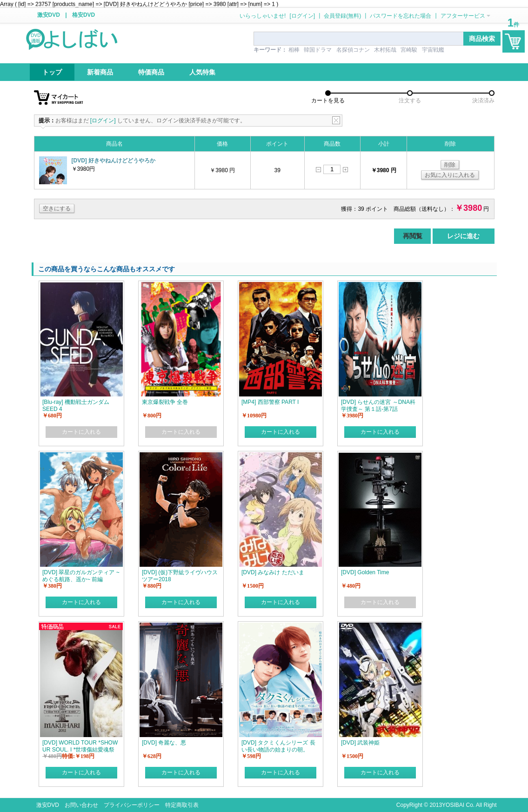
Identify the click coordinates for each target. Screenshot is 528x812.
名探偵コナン (353, 50)
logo (73, 39)
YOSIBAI (453, 805)
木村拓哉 (385, 50)
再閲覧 (413, 236)
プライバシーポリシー (132, 805)
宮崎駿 (409, 50)
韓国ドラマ (318, 50)
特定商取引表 (182, 805)
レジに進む (463, 236)
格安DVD (84, 15)
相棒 (294, 50)
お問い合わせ (81, 805)
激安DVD (49, 15)
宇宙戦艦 (433, 50)
